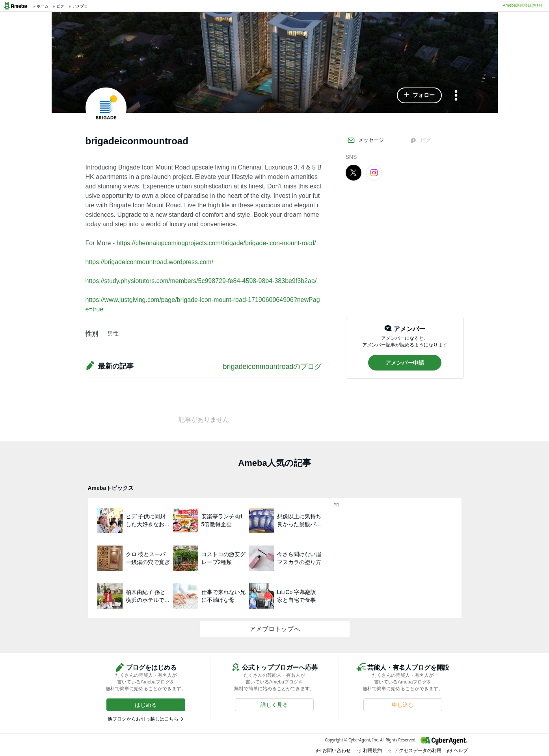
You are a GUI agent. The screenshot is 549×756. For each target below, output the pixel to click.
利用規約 (369, 750)
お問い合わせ (333, 750)
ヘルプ (458, 750)
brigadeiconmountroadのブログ (272, 367)
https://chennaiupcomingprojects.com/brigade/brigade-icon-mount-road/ (216, 243)
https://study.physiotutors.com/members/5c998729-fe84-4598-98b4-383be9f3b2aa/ (201, 281)
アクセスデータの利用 (415, 750)
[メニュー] (456, 96)
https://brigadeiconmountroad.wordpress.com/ (150, 262)
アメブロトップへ (275, 629)
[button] (419, 95)
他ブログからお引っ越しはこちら (143, 719)
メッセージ (366, 140)
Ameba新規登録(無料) (522, 5)
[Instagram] (374, 172)
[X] (354, 172)
